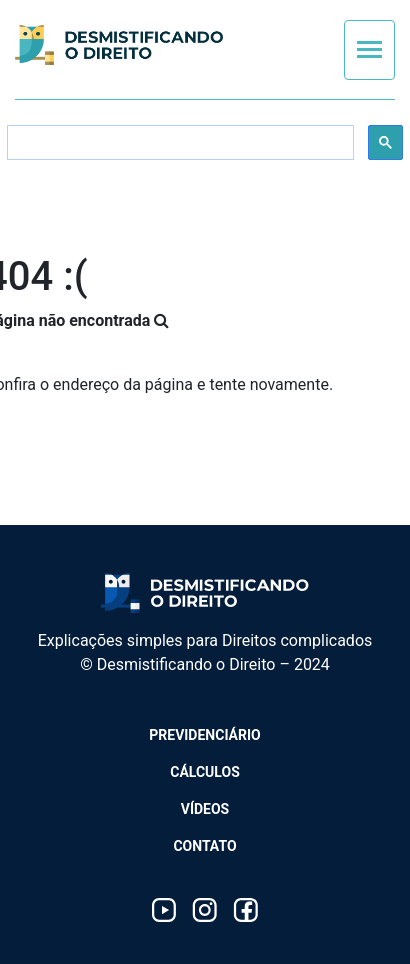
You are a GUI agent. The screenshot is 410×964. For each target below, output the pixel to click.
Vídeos (205, 809)
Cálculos (205, 772)
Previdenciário (204, 735)
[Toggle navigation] (369, 50)
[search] (178, 143)
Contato (204, 846)
